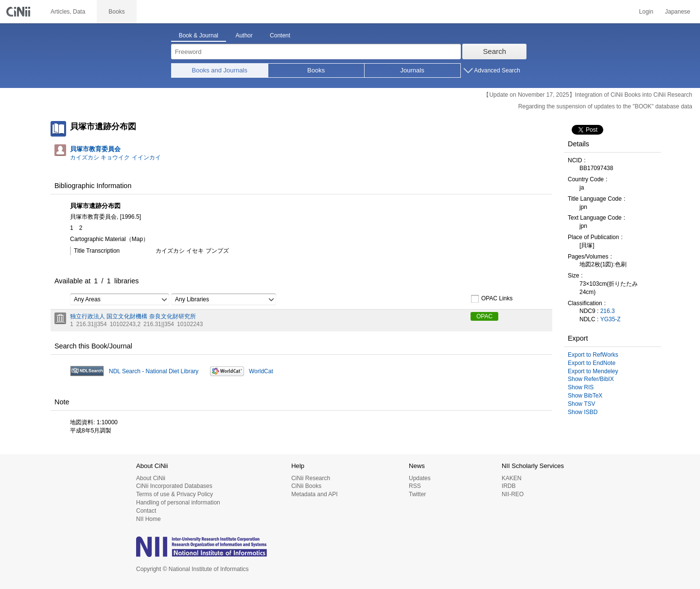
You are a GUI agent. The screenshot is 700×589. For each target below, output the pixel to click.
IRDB (509, 486)
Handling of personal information (178, 502)
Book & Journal (199, 35)
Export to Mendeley (593, 371)
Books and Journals (220, 70)
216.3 (608, 311)
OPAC (484, 316)
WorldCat (261, 371)
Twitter (417, 494)
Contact (146, 511)
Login (646, 12)
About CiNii (151, 478)
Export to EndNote (592, 363)
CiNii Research (311, 478)
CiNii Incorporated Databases (174, 486)
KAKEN (512, 478)
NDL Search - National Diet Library (154, 371)
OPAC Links (491, 299)
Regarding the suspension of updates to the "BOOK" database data (605, 106)
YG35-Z (611, 319)
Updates (420, 478)
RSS (415, 486)
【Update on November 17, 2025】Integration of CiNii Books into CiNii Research (588, 95)
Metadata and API (314, 494)
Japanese (678, 12)
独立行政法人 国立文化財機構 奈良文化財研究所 (133, 316)
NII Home (149, 519)
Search (495, 51)
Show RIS (581, 387)
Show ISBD (583, 412)
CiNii (19, 12)
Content (280, 35)
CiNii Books (306, 486)
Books (316, 70)
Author (244, 35)
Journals (412, 70)
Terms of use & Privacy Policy (175, 494)
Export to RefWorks (593, 355)
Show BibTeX (585, 396)
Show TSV (581, 404)
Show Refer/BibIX (591, 379)
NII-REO (513, 494)
